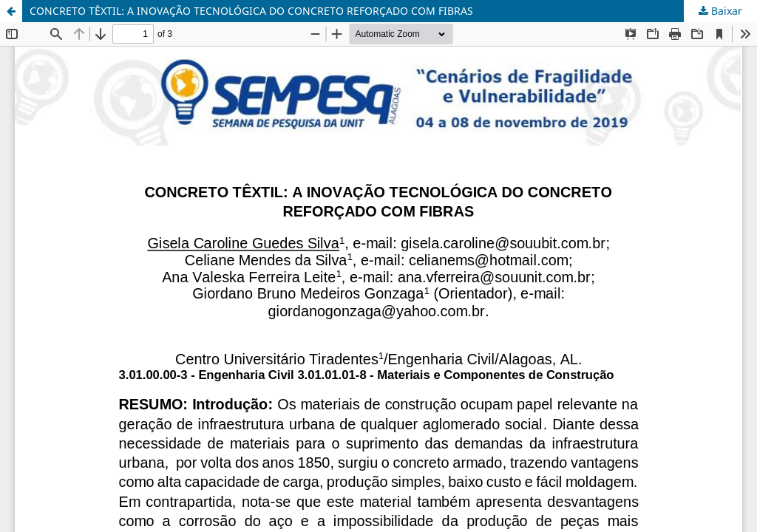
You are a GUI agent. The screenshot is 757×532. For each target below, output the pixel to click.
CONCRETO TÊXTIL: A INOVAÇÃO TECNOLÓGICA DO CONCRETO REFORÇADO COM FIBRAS (251, 11)
